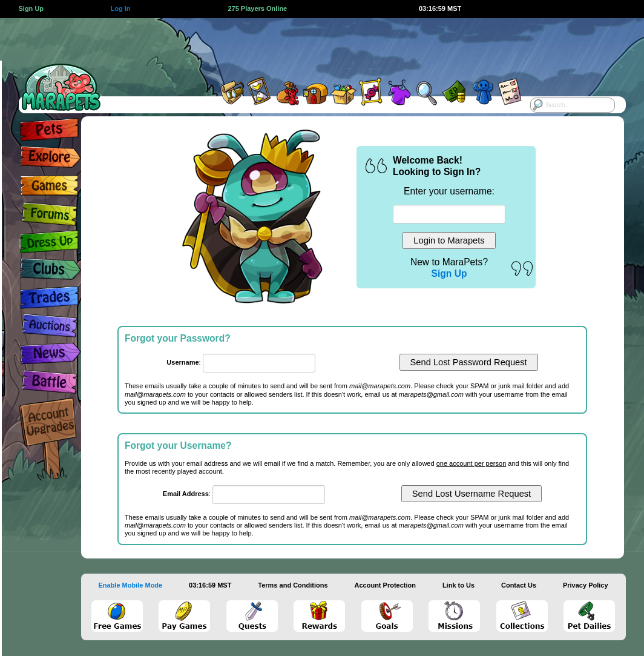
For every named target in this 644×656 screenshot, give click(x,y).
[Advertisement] (309, 45)
